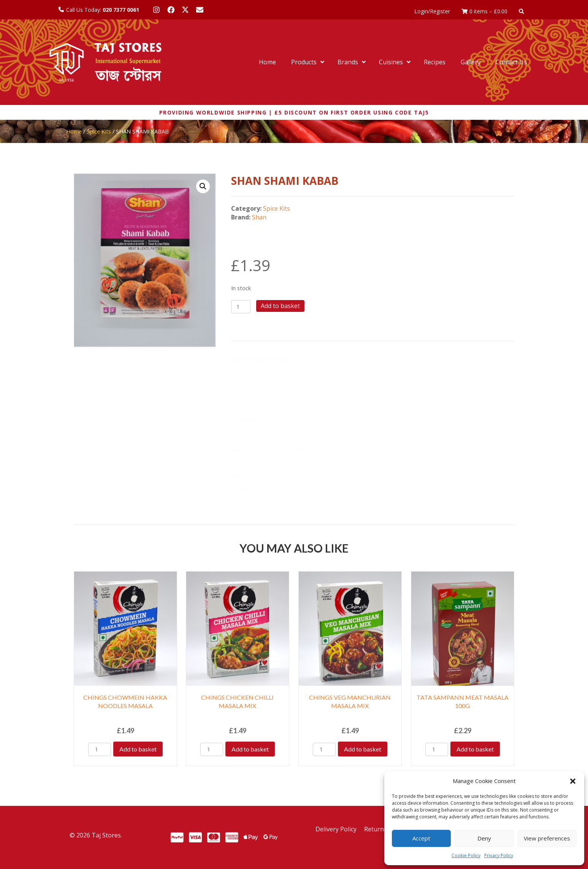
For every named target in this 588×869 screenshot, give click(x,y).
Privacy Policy (499, 855)
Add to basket (280, 306)
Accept (421, 838)
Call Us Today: (103, 10)
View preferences (547, 838)
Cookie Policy (466, 855)
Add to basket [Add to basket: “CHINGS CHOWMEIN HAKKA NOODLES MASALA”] (138, 749)
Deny (484, 838)
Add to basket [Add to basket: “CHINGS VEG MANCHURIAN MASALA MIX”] (363, 749)
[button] (573, 781)
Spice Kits (99, 131)
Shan (259, 217)
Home (74, 131)
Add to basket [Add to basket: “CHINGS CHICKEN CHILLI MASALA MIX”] (250, 749)
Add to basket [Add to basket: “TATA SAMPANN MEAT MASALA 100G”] (475, 749)
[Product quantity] (241, 307)
